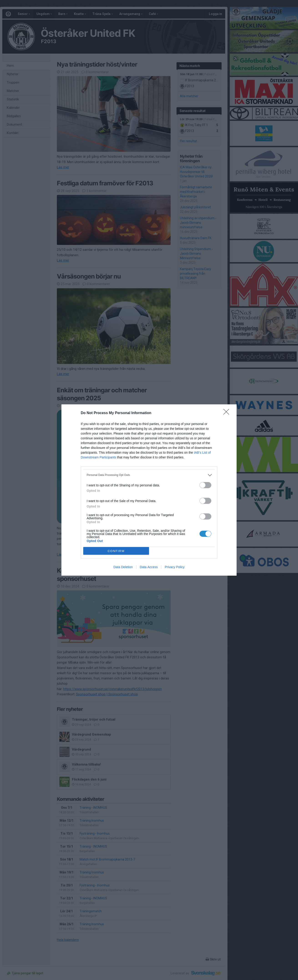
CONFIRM (116, 551)
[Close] (228, 413)
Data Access (149, 567)
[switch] (205, 485)
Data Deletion (123, 567)
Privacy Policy (175, 567)
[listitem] (149, 475)
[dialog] (149, 490)
